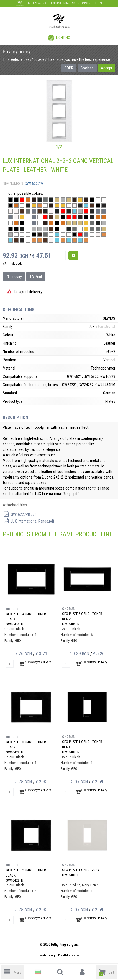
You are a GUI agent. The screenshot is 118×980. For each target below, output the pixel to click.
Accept (107, 68)
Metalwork (37, 3)
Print (36, 277)
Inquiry (14, 277)
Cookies (87, 68)
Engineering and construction (76, 3)
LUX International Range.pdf (29, 521)
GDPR (69, 68)
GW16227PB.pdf (19, 514)
